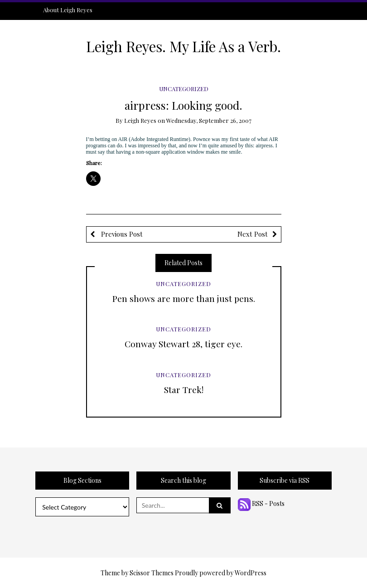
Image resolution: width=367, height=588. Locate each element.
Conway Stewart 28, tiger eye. (183, 344)
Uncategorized (184, 89)
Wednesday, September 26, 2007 (209, 120)
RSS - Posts (261, 503)
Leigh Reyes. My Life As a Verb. (183, 46)
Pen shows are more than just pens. (184, 298)
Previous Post (121, 234)
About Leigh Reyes (68, 10)
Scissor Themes (152, 573)
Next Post (253, 234)
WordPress (251, 573)
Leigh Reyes (140, 120)
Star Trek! (184, 389)
